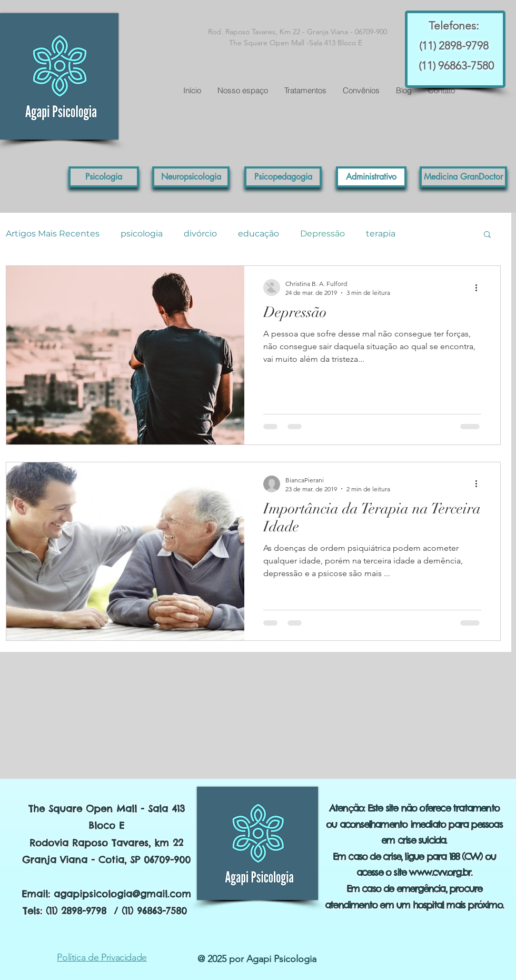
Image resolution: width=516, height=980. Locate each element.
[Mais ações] (480, 288)
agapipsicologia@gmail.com (122, 894)
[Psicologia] (104, 177)
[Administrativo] (371, 177)
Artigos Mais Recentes (53, 234)
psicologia (142, 234)
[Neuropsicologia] (191, 177)
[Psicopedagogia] (283, 177)
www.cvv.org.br (440, 872)
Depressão (322, 234)
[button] (463, 177)
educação (259, 234)
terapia (381, 234)
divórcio (200, 234)
